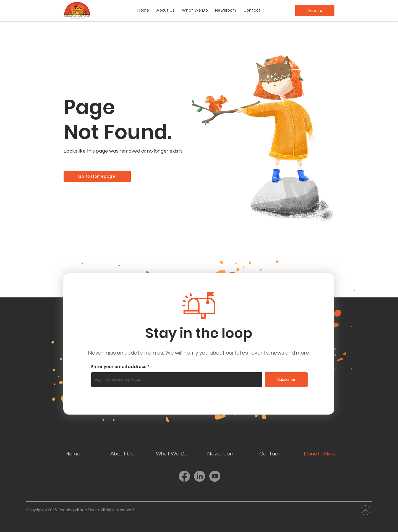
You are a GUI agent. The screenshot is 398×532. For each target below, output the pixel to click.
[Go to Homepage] (97, 176)
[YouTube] (215, 476)
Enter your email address (119, 367)
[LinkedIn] (200, 476)
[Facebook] (184, 476)
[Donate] (315, 11)
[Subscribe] (286, 380)
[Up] (366, 510)
